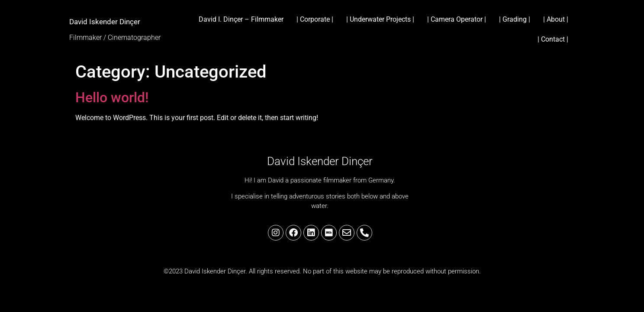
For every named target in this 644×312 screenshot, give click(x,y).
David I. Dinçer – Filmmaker (241, 19)
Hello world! (112, 97)
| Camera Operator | (457, 19)
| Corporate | (315, 19)
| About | (556, 19)
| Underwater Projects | (380, 19)
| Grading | (515, 19)
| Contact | (553, 39)
